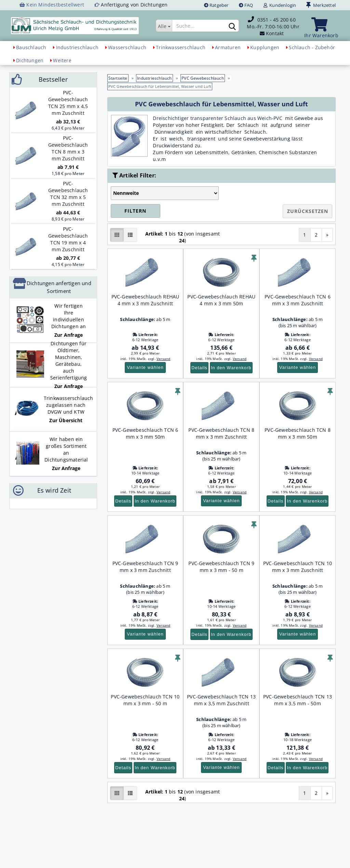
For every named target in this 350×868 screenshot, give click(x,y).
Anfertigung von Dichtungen (134, 5)
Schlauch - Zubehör (312, 47)
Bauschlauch (31, 47)
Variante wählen (145, 367)
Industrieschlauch (77, 47)
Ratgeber (216, 5)
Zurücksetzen (308, 211)
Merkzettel (321, 5)
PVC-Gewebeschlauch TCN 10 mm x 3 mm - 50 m (145, 700)
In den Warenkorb (231, 368)
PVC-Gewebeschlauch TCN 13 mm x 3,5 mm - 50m (298, 700)
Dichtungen (30, 60)
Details (199, 368)
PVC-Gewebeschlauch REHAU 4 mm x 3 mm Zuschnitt (145, 300)
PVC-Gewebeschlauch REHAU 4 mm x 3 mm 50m (221, 300)
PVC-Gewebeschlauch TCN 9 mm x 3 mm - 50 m (221, 567)
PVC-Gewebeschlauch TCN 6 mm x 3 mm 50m (145, 433)
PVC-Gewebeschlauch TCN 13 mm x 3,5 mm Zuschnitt (221, 700)
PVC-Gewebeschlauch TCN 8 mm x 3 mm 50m (298, 433)
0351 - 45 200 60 (277, 20)
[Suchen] (232, 26)
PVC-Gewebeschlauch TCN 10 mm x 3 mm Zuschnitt (298, 567)
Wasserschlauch (127, 47)
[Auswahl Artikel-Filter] (165, 193)
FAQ (246, 5)
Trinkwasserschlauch (181, 47)
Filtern (135, 211)
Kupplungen (265, 47)
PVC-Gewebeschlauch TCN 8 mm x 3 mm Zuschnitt (221, 433)
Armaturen (228, 47)
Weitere (62, 60)
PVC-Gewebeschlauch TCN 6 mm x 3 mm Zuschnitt (298, 300)
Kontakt (275, 33)
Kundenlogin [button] (280, 5)
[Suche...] (164, 26)
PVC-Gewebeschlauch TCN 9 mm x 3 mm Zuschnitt (145, 567)
